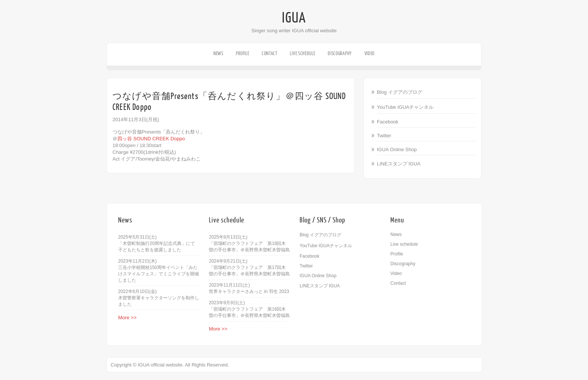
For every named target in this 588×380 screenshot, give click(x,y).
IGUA (294, 18)
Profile (242, 53)
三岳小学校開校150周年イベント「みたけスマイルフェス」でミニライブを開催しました (159, 274)
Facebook (388, 122)
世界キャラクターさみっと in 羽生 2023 (249, 291)
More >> (127, 318)
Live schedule (302, 53)
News (218, 53)
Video (370, 53)
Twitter (384, 136)
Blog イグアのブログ (400, 92)
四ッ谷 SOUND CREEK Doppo (151, 139)
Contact (270, 53)
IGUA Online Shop (397, 149)
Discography (340, 53)
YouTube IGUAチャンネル (405, 107)
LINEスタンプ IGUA (399, 164)
